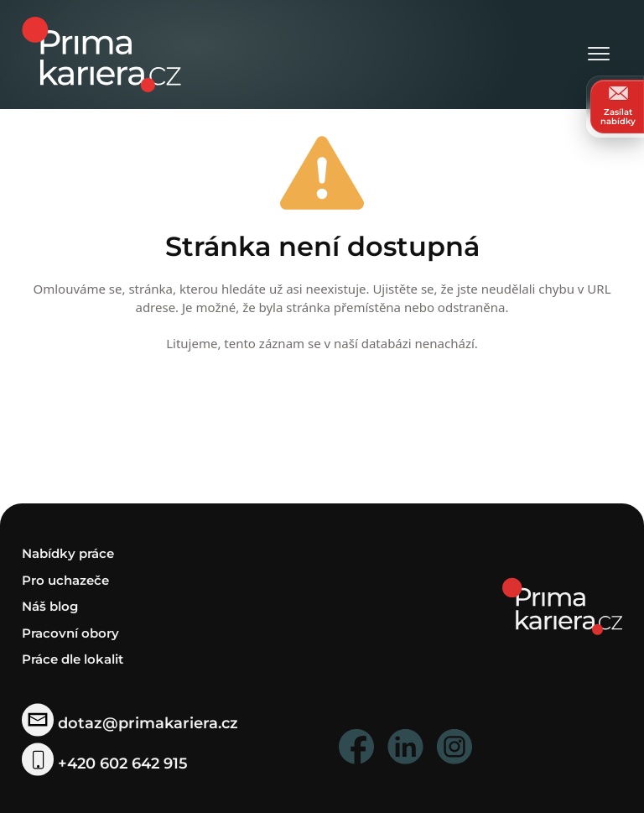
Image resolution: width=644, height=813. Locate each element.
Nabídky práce (68, 553)
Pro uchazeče (65, 580)
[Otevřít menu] (599, 55)
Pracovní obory (70, 633)
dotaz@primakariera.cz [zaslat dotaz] (130, 723)
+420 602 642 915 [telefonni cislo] (105, 763)
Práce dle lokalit (73, 659)
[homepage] (562, 605)
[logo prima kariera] (101, 53)
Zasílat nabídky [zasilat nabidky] (618, 106)
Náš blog (50, 606)
